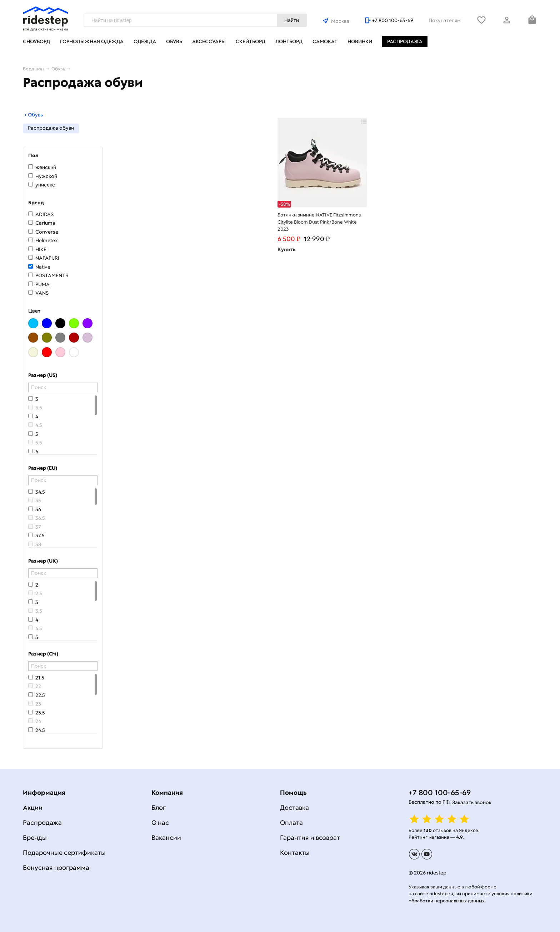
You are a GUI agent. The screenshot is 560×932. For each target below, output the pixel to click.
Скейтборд (251, 41)
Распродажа (405, 41)
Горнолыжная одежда (92, 41)
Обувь (174, 41)
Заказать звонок (472, 802)
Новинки (360, 41)
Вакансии (166, 838)
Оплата (291, 823)
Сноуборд (36, 41)
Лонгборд (289, 41)
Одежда (145, 41)
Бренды (35, 838)
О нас (160, 823)
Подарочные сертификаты (64, 853)
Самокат (325, 41)
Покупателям (445, 20)
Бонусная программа (56, 868)
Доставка (294, 808)
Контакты (295, 853)
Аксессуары (209, 41)
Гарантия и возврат (310, 838)
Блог (159, 808)
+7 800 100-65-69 (393, 20)
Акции (33, 808)
